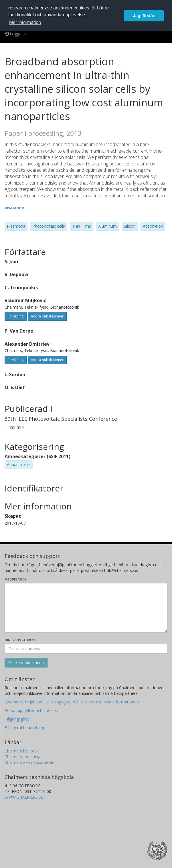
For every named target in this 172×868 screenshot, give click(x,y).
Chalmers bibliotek (22, 751)
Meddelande (15, 579)
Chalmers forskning (22, 757)
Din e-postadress (20, 640)
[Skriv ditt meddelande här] (86, 608)
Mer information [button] (25, 22)
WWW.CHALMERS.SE (24, 797)
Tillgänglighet (17, 719)
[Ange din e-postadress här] (86, 649)
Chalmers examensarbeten (29, 762)
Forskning (16, 316)
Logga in (15, 34)
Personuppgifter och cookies (31, 710)
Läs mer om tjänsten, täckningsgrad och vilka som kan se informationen (72, 702)
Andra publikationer (47, 316)
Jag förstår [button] (144, 16)
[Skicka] (26, 663)
